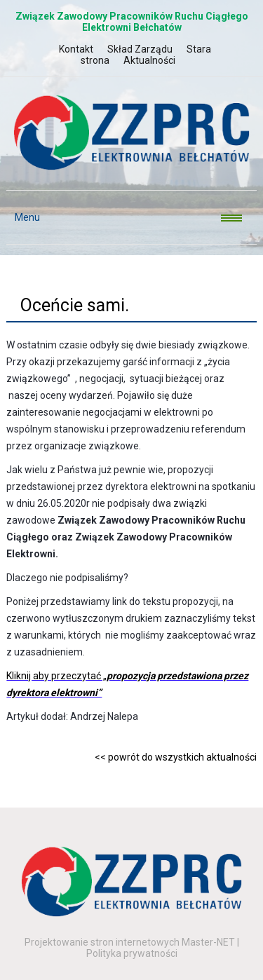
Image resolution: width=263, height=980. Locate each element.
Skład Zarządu (140, 49)
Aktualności (149, 60)
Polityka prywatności (132, 953)
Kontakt (76, 49)
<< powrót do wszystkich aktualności (176, 757)
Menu (23, 217)
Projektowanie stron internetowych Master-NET (130, 942)
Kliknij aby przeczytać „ (56, 676)
